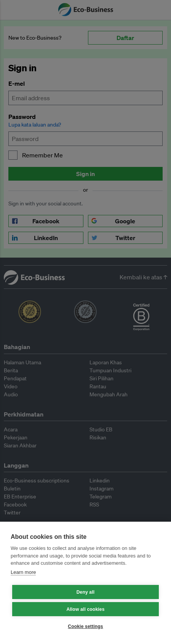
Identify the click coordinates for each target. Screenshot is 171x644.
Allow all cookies (85, 609)
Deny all (86, 592)
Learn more (23, 572)
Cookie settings (85, 626)
